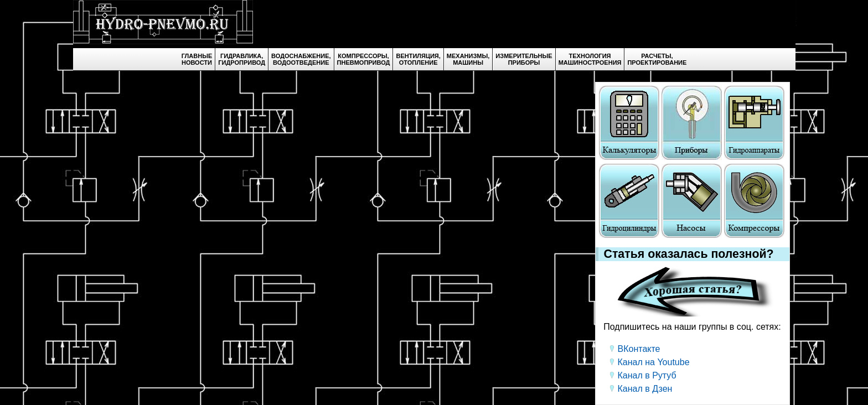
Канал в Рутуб (647, 375)
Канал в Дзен (645, 389)
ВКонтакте (639, 349)
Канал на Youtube (654, 362)
